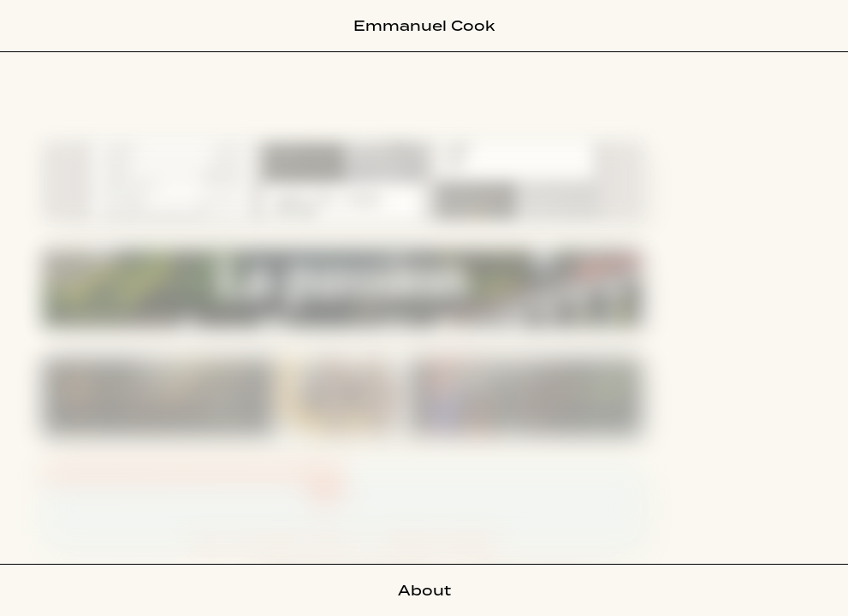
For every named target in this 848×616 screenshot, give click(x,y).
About (424, 590)
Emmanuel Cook (424, 26)
